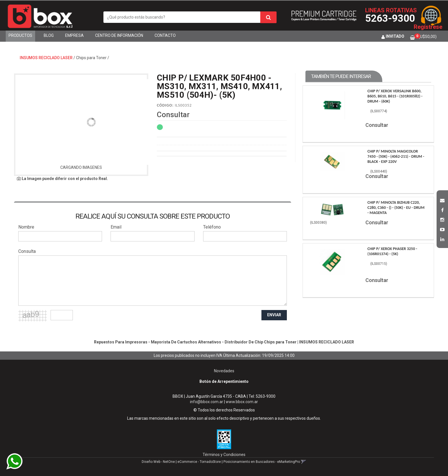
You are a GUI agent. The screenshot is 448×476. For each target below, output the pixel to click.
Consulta (27, 251)
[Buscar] (268, 17)
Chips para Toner (91, 58)
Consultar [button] (173, 115)
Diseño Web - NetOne (158, 462)
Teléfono (212, 227)
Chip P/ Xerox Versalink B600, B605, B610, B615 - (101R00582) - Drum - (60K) (395, 96)
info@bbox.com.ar (207, 402)
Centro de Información (119, 35)
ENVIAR (274, 315)
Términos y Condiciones (224, 455)
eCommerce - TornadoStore (199, 462)
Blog (49, 35)
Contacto (165, 35)
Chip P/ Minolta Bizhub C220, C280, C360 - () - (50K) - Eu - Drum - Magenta (396, 208)
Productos (20, 35)
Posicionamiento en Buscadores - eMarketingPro (262, 462)
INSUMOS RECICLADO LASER (46, 58)
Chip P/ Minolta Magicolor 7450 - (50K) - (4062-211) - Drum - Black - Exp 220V (396, 156)
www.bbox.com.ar (242, 402)
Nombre (26, 227)
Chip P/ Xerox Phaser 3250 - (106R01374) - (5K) (392, 251)
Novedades (224, 371)
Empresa (74, 35)
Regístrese (428, 27)
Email (116, 227)
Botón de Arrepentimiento (224, 381)
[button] (442, 200)
